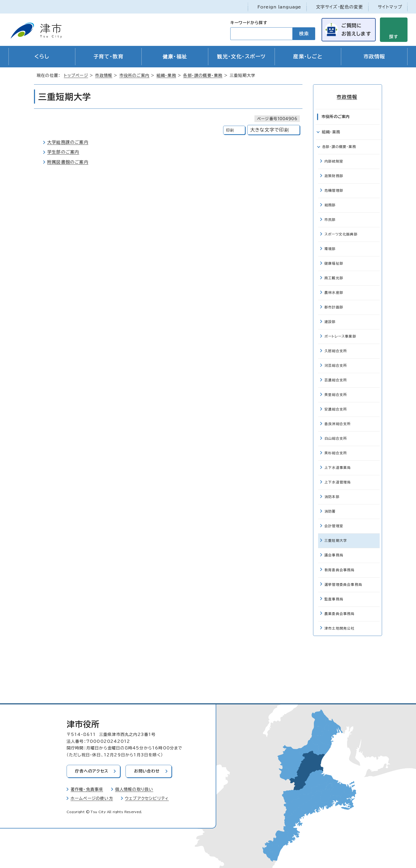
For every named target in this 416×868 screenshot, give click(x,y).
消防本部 (332, 497)
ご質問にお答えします (356, 30)
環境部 (330, 249)
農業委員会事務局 (340, 613)
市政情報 (374, 57)
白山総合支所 (336, 438)
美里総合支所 (336, 394)
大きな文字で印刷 (270, 130)
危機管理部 (334, 190)
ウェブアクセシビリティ (147, 798)
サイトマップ (390, 7)
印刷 (230, 130)
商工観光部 (334, 278)
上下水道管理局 (338, 482)
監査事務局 (334, 599)
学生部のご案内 (63, 152)
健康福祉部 (334, 263)
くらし (42, 57)
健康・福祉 (175, 57)
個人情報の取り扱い (134, 789)
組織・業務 (166, 76)
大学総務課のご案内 (68, 142)
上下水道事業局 (338, 467)
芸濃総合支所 (336, 380)
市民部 (330, 219)
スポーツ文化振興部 (341, 234)
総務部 (330, 205)
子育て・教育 (109, 57)
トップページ (76, 76)
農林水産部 (334, 292)
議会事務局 (334, 555)
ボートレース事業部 (340, 336)
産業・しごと (308, 57)
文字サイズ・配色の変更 (339, 7)
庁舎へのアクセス (92, 771)
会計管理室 (334, 526)
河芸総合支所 (336, 365)
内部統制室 (334, 161)
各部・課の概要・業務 (203, 76)
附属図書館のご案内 (68, 162)
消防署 (330, 511)
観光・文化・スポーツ (241, 57)
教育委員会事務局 (340, 570)
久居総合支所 (336, 351)
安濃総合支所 (336, 409)
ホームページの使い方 (92, 798)
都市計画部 (334, 307)
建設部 (330, 322)
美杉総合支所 (336, 453)
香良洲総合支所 (338, 424)
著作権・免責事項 (87, 789)
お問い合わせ (148, 771)
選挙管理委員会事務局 (343, 584)
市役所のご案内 (134, 76)
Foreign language (279, 7)
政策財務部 (334, 176)
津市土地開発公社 (340, 628)
